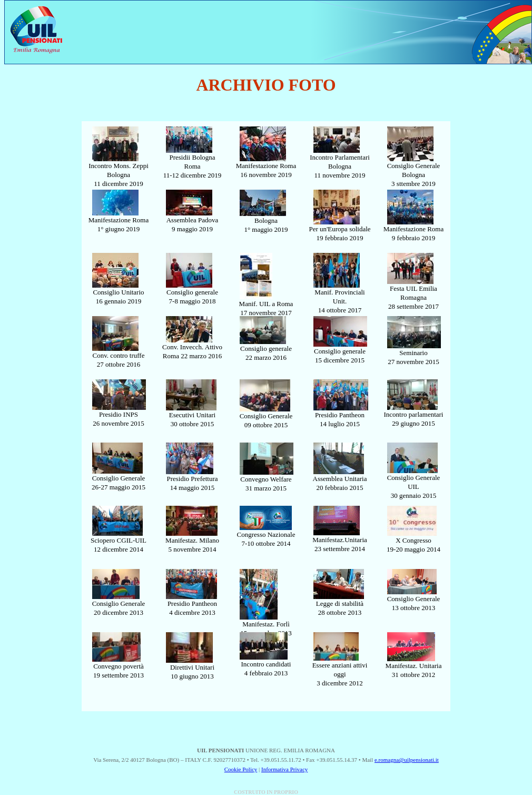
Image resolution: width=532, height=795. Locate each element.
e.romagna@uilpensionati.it (407, 760)
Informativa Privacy (284, 769)
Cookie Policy (241, 769)
